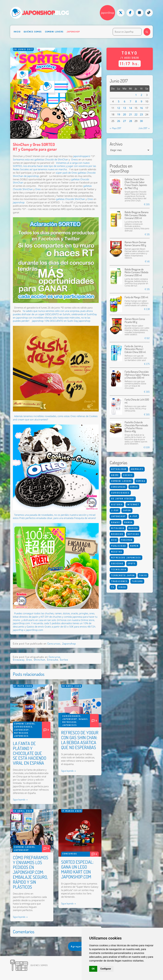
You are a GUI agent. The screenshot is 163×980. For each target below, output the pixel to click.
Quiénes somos (33, 32)
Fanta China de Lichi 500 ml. (137, 401)
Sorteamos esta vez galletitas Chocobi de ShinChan (41, 159)
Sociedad (117, 563)
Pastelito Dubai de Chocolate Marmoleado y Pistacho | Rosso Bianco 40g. (136, 427)
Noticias (133, 534)
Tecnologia (119, 569)
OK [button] (93, 969)
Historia (117, 504)
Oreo (38, 189)
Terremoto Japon (123, 575)
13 (124, 108)
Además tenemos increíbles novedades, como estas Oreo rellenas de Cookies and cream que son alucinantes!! (55, 418)
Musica (133, 528)
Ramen (134, 546)
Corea (134, 487)
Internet (133, 504)
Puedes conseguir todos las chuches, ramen (38, 613)
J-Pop (115, 510)
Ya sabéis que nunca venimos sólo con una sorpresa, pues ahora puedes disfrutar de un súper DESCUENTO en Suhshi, (53, 313)
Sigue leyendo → (20, 799)
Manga (128, 522)
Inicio (17, 32)
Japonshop (73, 32)
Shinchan (40, 660)
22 (136, 114)
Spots (132, 563)
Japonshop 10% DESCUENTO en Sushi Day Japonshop (61, 321)
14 (131, 108)
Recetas (117, 552)
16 (141, 108)
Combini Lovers (54, 32)
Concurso (55, 657)
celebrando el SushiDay (84, 314)
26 (119, 121)
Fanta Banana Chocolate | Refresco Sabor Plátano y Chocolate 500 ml (137, 375)
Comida (141, 481)
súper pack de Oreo (66, 173)
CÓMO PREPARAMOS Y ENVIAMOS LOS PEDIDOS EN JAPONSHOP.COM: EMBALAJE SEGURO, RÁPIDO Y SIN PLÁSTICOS (31, 872)
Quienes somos (39, 965)
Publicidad (119, 546)
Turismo (137, 581)
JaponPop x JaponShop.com (28, 630)
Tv (113, 587)
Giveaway (19, 660)
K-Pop (134, 516)
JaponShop (108, 13)
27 (124, 121)
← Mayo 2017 (115, 128)
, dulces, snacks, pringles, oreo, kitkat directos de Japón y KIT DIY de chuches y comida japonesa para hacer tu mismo (55, 617)
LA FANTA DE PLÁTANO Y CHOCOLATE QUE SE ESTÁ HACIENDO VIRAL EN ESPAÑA (30, 753)
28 (131, 121)
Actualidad (119, 469)
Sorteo (64, 660)
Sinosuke (53, 660)
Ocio (114, 540)
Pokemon (127, 540)
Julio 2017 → (144, 128)
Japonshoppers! (82, 156)
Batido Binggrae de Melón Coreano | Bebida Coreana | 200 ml (136, 272)
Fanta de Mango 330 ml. (137, 297)
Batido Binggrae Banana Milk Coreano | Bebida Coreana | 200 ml (136, 215)
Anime (115, 475)
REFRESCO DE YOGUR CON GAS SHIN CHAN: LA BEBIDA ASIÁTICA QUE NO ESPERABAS (80, 740)
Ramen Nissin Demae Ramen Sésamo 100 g (135, 244)
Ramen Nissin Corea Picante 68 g (135, 320)
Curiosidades (23, 727)
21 (131, 114)
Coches (128, 475)
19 (119, 114)
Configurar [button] (106, 969)
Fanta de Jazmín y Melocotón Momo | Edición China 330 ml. (135, 349)
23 (141, 114)
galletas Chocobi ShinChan (71, 199)
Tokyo (143, 575)
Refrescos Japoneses (126, 558)
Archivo (116, 144)
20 (124, 114)
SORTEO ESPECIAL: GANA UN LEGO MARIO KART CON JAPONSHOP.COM (77, 869)
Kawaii (83, 719)
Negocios (117, 534)
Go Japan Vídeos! (123, 499)
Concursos (54, 644)
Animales (137, 469)
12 (119, 108)
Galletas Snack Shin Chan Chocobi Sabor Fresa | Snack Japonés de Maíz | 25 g (136, 184)
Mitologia (118, 528)
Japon (127, 510)
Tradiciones (119, 581)
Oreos (74, 159)
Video (122, 587)
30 (141, 121)
